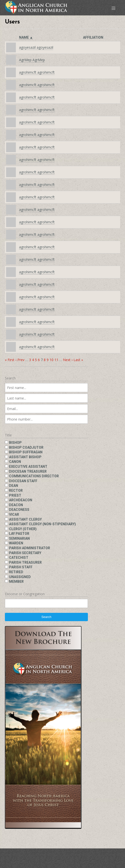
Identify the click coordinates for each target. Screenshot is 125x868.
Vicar (14, 514)
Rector (16, 491)
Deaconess (19, 510)
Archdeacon (21, 500)
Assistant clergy (25, 519)
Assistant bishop (25, 457)
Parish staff (21, 567)
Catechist (19, 558)
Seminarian (19, 538)
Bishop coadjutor (26, 447)
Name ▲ (26, 37)
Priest (15, 495)
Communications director (34, 476)
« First (10, 360)
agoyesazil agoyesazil (36, 47)
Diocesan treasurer (28, 471)
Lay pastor (19, 534)
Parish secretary (25, 553)
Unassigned (20, 577)
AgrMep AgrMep (32, 60)
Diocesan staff (23, 481)
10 (52, 360)
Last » (78, 360)
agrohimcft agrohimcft (37, 72)
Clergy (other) (23, 529)
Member (16, 582)
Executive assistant (28, 467)
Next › (68, 360)
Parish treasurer (25, 562)
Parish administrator (30, 548)
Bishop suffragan (26, 452)
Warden (16, 543)
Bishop (15, 443)
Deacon (16, 505)
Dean (14, 486)
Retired (16, 572)
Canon (15, 462)
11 (56, 360)
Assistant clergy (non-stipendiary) (42, 524)
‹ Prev (20, 360)
